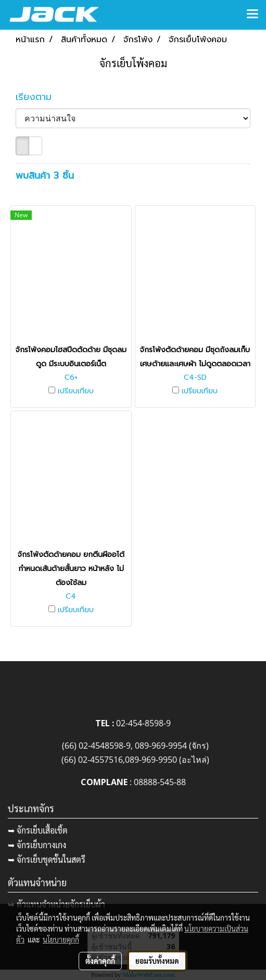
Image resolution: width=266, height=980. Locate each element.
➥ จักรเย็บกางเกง (37, 845)
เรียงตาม (39, 97)
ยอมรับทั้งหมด (157, 961)
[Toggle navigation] (252, 15)
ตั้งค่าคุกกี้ (100, 961)
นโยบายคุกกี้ (61, 939)
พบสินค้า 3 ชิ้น (45, 176)
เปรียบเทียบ (76, 391)
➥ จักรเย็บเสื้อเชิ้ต (38, 830)
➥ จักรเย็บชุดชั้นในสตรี (47, 859)
